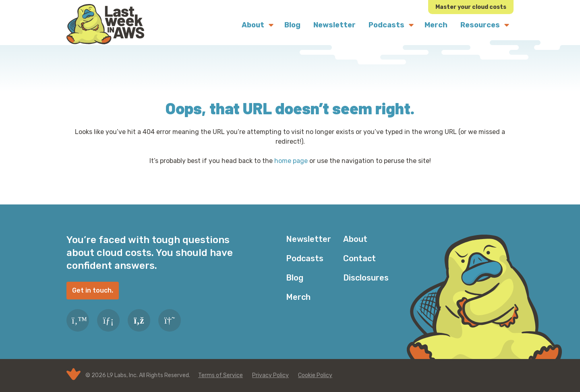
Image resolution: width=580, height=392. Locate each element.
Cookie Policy (315, 375)
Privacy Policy (270, 375)
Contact (359, 258)
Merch (298, 297)
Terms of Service (221, 375)
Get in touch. (93, 290)
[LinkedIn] (108, 320)
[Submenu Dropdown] (271, 25)
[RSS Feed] (139, 320)
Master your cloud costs (471, 7)
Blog (295, 278)
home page (291, 161)
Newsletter (309, 239)
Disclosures (366, 278)
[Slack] (170, 320)
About (355, 239)
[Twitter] (78, 320)
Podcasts (305, 258)
